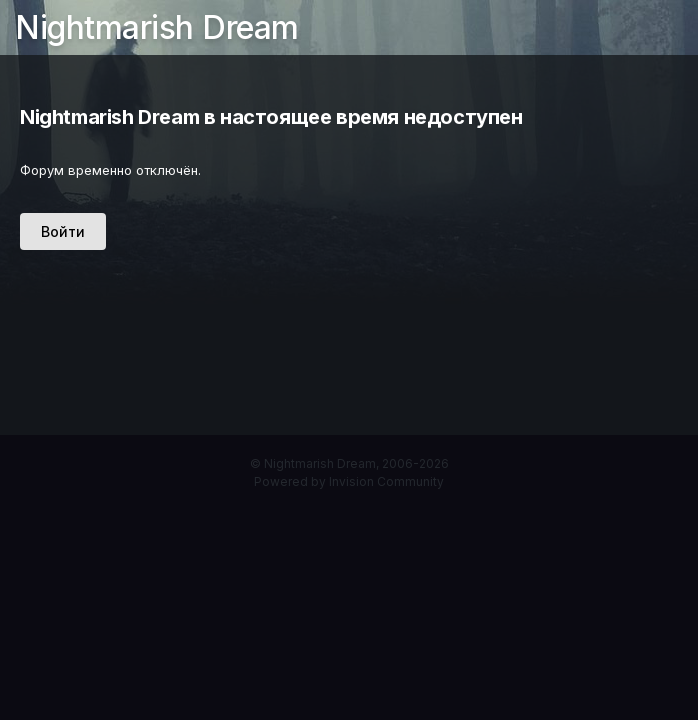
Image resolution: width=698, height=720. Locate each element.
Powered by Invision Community (349, 481)
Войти (63, 231)
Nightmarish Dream (157, 27)
